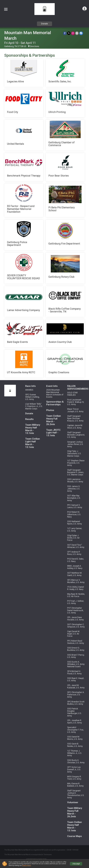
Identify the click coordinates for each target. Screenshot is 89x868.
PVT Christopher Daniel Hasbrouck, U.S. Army (75, 610)
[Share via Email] (77, 33)
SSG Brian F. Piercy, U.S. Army (76, 656)
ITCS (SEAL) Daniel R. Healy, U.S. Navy (76, 588)
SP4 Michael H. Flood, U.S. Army (74, 672)
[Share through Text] (81, 33)
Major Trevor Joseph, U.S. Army (75, 410)
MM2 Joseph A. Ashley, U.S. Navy (75, 567)
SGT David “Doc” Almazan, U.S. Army (76, 546)
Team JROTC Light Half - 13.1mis (53, 433)
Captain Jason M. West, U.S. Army (75, 427)
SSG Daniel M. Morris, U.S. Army (75, 738)
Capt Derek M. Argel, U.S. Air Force (74, 634)
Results (29, 419)
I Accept (76, 864)
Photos (50, 410)
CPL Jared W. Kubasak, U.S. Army (76, 686)
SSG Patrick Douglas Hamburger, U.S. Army (74, 712)
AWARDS (29, 390)
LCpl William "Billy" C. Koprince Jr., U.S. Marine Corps (34, 406)
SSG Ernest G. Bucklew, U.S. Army (76, 649)
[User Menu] (85, 9)
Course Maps (75, 836)
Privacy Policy (26, 865)
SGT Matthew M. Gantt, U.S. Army (75, 574)
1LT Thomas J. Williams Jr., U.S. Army (75, 753)
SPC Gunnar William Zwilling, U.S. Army (32, 397)
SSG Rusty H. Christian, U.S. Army (76, 761)
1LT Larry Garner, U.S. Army (75, 530)
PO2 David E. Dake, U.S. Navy (75, 560)
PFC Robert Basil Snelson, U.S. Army (76, 642)
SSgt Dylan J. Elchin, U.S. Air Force (73, 538)
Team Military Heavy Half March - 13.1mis (33, 429)
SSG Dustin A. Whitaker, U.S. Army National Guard (76, 664)
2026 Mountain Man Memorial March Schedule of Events (55, 393)
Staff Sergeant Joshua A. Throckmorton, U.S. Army (76, 794)
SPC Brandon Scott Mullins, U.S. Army (76, 703)
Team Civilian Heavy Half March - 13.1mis (75, 826)
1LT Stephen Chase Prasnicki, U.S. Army (76, 463)
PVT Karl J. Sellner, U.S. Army (76, 602)
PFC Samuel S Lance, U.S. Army (75, 506)
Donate (44, 24)
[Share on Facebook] (65, 33)
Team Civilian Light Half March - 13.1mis (33, 443)
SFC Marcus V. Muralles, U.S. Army (76, 581)
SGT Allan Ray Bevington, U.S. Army (74, 498)
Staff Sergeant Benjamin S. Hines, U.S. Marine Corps (75, 472)
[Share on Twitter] (69, 33)
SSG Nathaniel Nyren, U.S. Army (75, 523)
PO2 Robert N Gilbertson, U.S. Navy (74, 514)
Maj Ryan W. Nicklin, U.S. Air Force (76, 595)
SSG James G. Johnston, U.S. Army (74, 489)
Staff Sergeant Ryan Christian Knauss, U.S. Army (75, 418)
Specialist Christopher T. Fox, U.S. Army (75, 730)
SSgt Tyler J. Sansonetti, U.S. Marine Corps (74, 454)
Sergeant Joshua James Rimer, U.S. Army (75, 444)
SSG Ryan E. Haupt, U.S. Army (76, 679)
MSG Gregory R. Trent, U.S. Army (74, 778)
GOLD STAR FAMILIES (72, 394)
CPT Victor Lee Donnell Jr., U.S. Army (74, 770)
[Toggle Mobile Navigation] (6, 9)
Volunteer (73, 802)
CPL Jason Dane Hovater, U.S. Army (75, 619)
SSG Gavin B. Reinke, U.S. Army (75, 745)
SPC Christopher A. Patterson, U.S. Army (76, 695)
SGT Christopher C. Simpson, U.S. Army (76, 626)
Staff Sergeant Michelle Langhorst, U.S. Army (76, 435)
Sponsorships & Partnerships (55, 403)
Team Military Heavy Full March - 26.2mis (75, 812)
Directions (35, 46)
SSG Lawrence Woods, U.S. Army (75, 480)
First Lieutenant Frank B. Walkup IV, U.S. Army (76, 402)
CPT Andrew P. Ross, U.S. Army (74, 553)
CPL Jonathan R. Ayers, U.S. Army (75, 722)
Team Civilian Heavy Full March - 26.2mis (54, 420)
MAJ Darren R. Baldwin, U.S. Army (75, 785)
